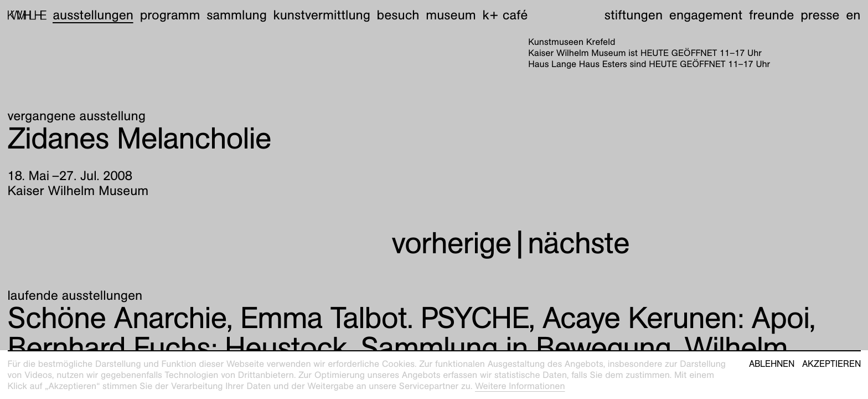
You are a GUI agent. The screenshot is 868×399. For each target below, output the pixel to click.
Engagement (706, 15)
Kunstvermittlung (322, 15)
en (853, 15)
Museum (451, 15)
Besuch (398, 15)
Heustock (177, 348)
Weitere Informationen (520, 386)
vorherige (451, 243)
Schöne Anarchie (117, 318)
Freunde (772, 15)
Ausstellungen (93, 15)
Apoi (676, 318)
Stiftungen (634, 15)
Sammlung (237, 15)
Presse (820, 15)
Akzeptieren (831, 364)
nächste (578, 243)
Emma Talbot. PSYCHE (385, 318)
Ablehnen (772, 364)
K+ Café (505, 15)
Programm (170, 15)
